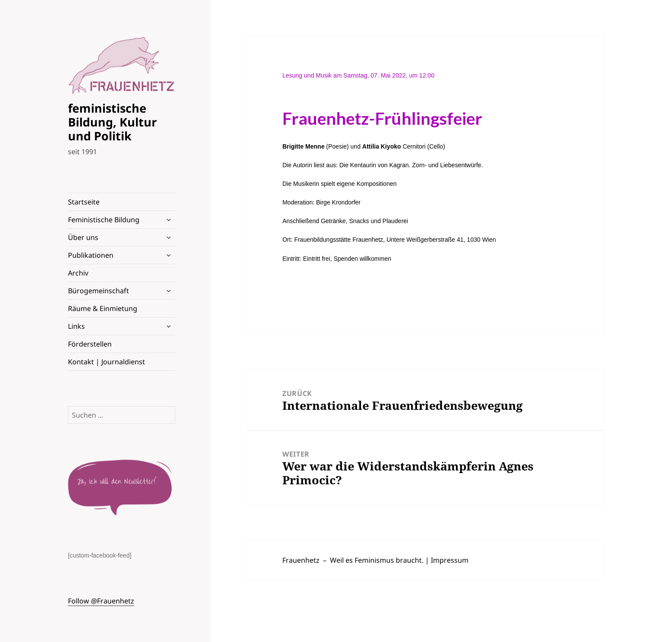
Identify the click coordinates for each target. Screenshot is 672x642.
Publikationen (91, 255)
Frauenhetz (301, 560)
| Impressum (447, 560)
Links (76, 326)
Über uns (83, 237)
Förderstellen (90, 344)
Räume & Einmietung (103, 308)
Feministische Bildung (104, 220)
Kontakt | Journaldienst (107, 362)
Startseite (84, 202)
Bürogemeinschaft (99, 291)
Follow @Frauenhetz (101, 601)
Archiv (78, 273)
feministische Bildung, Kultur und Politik (112, 122)
